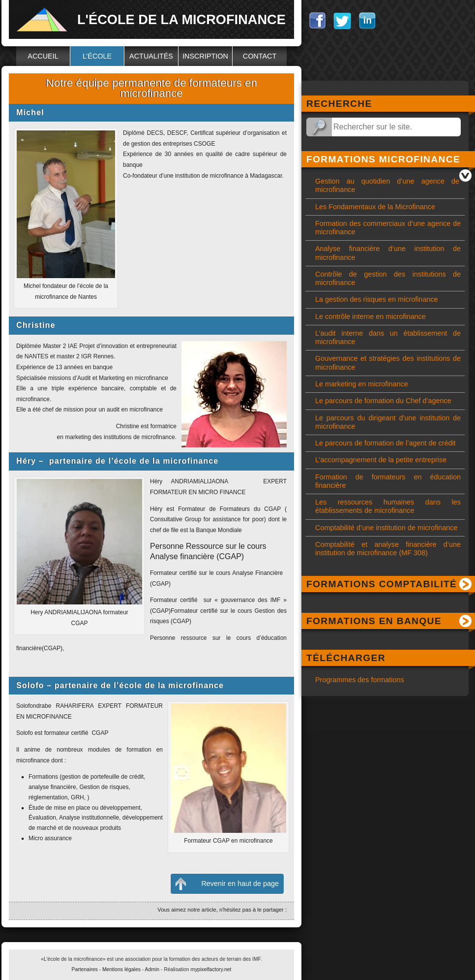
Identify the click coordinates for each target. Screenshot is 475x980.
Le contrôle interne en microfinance (371, 316)
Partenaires (85, 969)
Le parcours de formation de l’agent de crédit (386, 443)
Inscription (205, 56)
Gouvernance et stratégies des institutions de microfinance (388, 363)
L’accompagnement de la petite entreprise (381, 460)
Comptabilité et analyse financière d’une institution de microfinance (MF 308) (388, 549)
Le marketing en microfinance (362, 384)
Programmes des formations (360, 680)
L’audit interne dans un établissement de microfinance (388, 337)
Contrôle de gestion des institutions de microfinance (388, 278)
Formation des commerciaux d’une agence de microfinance (388, 228)
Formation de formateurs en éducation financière (388, 481)
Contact (260, 56)
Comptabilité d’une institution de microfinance (386, 528)
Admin (152, 969)
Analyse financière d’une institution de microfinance (388, 253)
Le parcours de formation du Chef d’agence (383, 401)
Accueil (43, 56)
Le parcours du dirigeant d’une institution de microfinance (388, 422)
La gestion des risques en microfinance (377, 299)
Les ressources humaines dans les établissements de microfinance (388, 506)
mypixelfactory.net (211, 969)
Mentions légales (121, 969)
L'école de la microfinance (181, 19)
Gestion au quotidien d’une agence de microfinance (387, 185)
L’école (97, 56)
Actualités (151, 56)
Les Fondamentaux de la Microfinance (375, 207)
